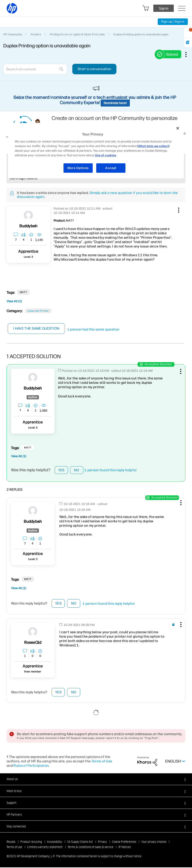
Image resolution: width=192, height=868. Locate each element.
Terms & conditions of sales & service (91, 848)
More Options (78, 168)
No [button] (77, 470)
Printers (36, 34)
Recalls (11, 842)
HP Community (13, 34)
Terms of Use (102, 762)
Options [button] (188, 54)
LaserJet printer (38, 311)
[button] (178, 209)
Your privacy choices (154, 842)
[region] (96, 151)
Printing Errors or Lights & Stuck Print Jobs (77, 34)
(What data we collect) (153, 146)
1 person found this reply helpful (110, 470)
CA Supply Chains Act (80, 842)
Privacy (102, 842)
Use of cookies (106, 155)
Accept (111, 168)
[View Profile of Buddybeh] (28, 226)
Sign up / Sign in (173, 22)
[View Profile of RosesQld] (33, 643)
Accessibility (55, 842)
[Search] (35, 69)
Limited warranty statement (45, 848)
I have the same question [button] (36, 328)
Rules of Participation (31, 766)
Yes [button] (61, 470)
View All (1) (14, 301)
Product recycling (31, 842)
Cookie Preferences (124, 842)
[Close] (178, 128)
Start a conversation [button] (94, 69)
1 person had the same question (93, 329)
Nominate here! (115, 103)
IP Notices (125, 848)
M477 (23, 292)
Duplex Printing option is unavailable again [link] (141, 34)
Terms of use (14, 848)
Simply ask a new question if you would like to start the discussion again (97, 195)
